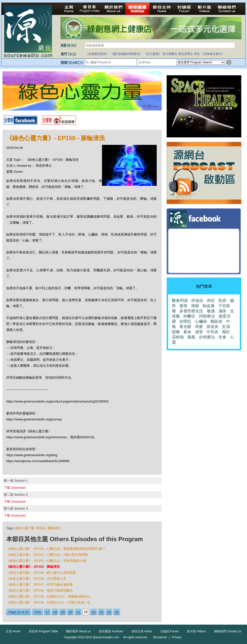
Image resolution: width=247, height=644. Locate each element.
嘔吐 (226, 332)
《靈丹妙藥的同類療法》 (126, 54)
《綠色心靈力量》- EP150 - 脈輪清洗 (33, 567)
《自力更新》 (153, 54)
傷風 (191, 337)
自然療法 (207, 337)
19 (63, 612)
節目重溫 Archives (111, 631)
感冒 (199, 332)
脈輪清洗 (54, 528)
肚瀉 (226, 327)
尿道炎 (212, 327)
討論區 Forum (170, 631)
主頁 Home (13, 631)
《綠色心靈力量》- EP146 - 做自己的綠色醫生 (39, 590)
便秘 (195, 306)
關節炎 (216, 321)
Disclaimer (160, 637)
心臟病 (201, 321)
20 (70, 612)
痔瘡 (199, 327)
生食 (222, 337)
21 (78, 612)
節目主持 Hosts (142, 631)
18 (55, 612)
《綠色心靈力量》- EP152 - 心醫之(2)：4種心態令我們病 (47, 555)
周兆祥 (41, 528)
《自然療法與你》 (97, 54)
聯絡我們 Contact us (228, 631)
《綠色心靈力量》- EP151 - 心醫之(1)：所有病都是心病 (46, 561)
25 (109, 612)
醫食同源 (180, 301)
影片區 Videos (197, 631)
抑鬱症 (189, 316)
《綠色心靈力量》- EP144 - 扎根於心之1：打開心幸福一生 (48, 602)
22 (86, 612)
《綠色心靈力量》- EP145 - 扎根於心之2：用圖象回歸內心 (48, 596)
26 (117, 612)
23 (94, 612)
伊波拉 (197, 301)
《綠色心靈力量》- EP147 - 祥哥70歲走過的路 (40, 584)
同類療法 (207, 316)
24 (101, 612)
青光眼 (185, 327)
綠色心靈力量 (25, 528)
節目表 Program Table (43, 631)
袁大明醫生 (170, 54)
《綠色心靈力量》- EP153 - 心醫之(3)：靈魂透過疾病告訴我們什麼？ (56, 549)
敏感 (211, 311)
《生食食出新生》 (213, 54)
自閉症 (185, 321)
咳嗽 (176, 332)
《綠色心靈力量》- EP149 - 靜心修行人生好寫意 (41, 573)
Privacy (177, 637)
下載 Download (15, 488)
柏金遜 (208, 306)
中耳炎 (212, 332)
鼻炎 (187, 332)
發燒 (183, 306)
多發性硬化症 (191, 311)
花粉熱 (178, 337)
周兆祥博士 (186, 54)
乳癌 (222, 301)
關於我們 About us (78, 631)
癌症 (197, 54)
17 (47, 612)
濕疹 (222, 311)
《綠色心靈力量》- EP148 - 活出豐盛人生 (36, 579)
